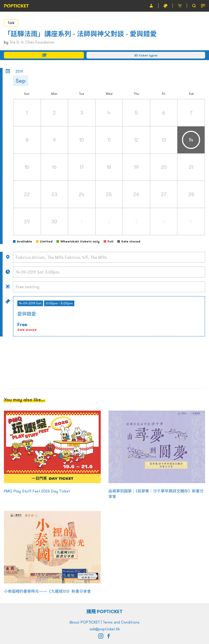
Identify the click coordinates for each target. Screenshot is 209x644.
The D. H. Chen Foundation (32, 42)
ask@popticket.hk (105, 629)
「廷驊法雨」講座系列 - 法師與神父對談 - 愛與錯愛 (80, 34)
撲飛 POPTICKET (105, 611)
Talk (11, 23)
